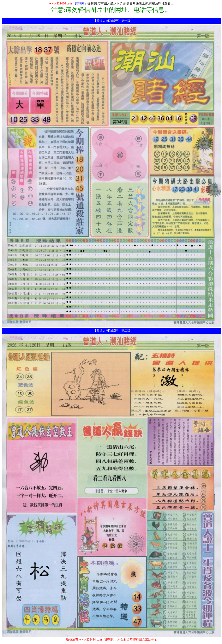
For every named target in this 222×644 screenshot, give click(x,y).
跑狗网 (80, 3)
